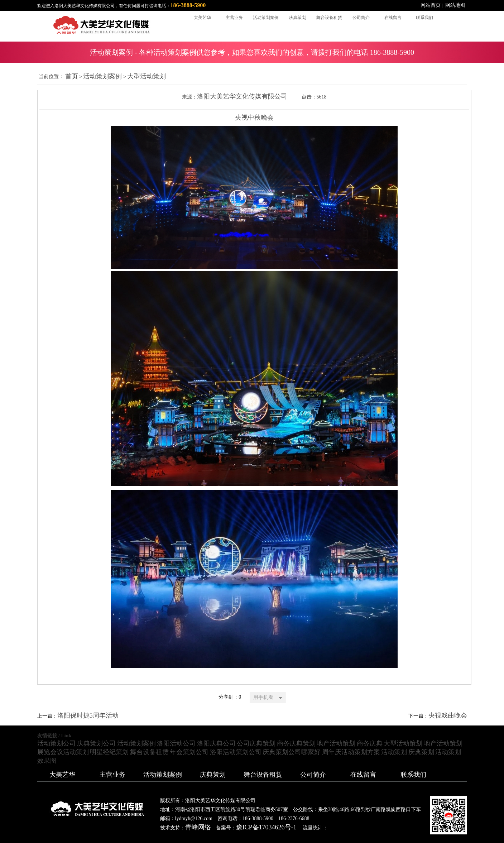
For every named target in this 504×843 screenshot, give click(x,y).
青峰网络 (198, 827)
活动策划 (394, 752)
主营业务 (112, 775)
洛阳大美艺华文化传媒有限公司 (242, 96)
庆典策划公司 (96, 743)
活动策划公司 (57, 743)
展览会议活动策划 (63, 752)
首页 (72, 76)
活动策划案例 (102, 76)
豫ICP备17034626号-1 (266, 827)
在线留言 (363, 775)
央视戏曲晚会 (448, 715)
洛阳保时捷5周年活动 (88, 715)
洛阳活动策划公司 (236, 752)
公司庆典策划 (256, 743)
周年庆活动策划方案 (351, 752)
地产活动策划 (336, 743)
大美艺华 (62, 775)
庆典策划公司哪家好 (292, 752)
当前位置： (51, 76)
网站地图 (455, 5)
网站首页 (431, 5)
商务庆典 (370, 743)
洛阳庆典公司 (216, 743)
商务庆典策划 (296, 743)
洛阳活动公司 (176, 743)
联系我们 (413, 775)
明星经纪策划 (109, 752)
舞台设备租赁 (149, 752)
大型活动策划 (147, 76)
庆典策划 (421, 752)
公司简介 (313, 775)
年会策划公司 (189, 752)
